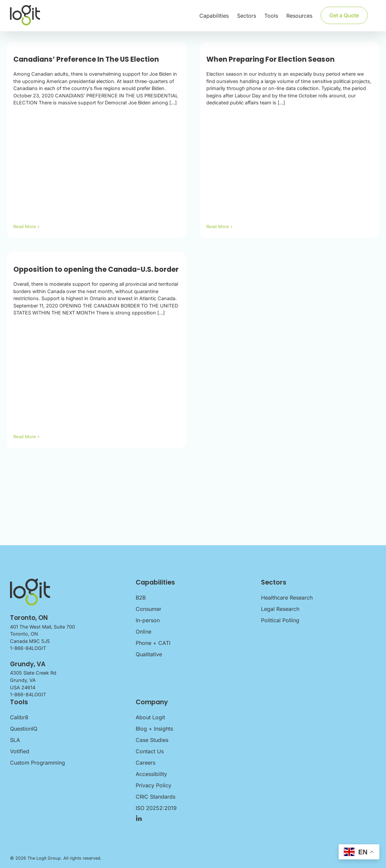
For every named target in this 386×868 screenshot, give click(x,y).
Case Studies (152, 740)
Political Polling (280, 620)
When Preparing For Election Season (270, 59)
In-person (148, 620)
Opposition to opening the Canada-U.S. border (96, 269)
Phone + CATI (153, 643)
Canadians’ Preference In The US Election (86, 59)
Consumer (148, 609)
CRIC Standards (155, 797)
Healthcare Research (287, 598)
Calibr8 (19, 717)
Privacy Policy (153, 785)
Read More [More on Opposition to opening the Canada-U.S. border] (25, 437)
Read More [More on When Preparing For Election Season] (218, 226)
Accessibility (151, 774)
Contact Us (150, 751)
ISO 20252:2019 (156, 808)
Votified (20, 751)
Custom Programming (37, 763)
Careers (145, 763)
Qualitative (149, 654)
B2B (141, 598)
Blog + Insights (154, 729)
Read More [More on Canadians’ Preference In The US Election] (25, 226)
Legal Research (280, 609)
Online (143, 632)
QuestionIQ (24, 729)
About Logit (150, 717)
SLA (15, 740)
